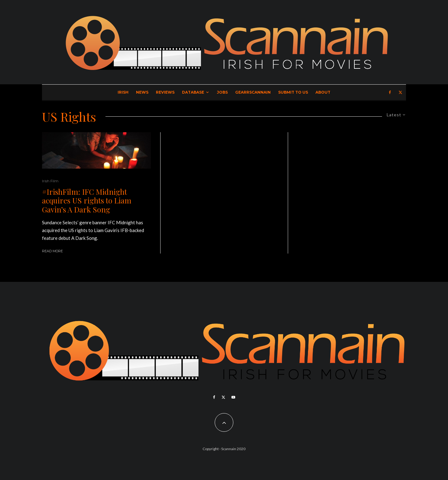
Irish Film (50, 181)
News (142, 92)
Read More (52, 251)
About (323, 92)
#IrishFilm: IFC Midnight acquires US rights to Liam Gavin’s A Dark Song (87, 201)
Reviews (165, 92)
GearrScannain (253, 92)
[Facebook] (390, 92)
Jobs (222, 92)
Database (193, 92)
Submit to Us (293, 92)
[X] (400, 92)
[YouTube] (233, 397)
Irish (123, 92)
